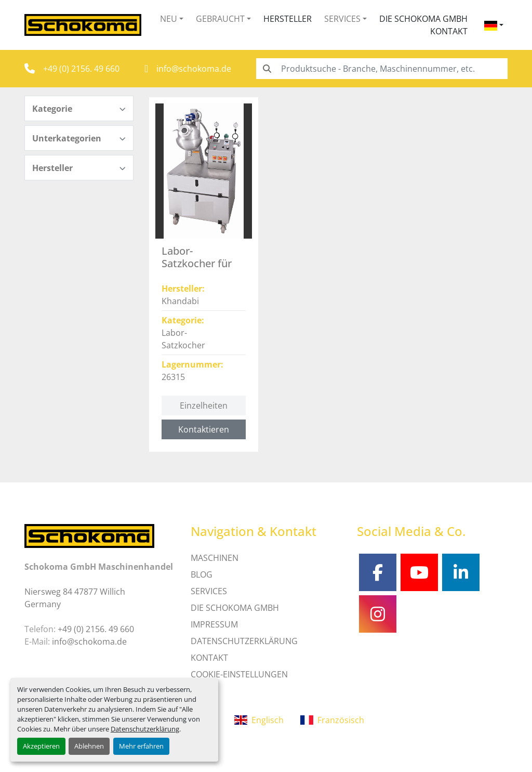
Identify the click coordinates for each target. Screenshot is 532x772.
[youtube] (419, 572)
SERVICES (209, 591)
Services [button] (342, 19)
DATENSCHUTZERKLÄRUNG (244, 641)
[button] (172, 19)
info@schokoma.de (194, 69)
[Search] (382, 69)
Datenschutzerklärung (145, 729)
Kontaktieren (204, 429)
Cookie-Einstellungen (239, 674)
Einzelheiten (204, 405)
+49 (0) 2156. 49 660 (81, 69)
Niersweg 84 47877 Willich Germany (75, 598)
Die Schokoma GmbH (423, 19)
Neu (169, 19)
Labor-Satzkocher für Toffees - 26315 (198, 263)
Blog (202, 574)
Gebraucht (220, 19)
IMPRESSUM (214, 624)
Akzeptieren (41, 746)
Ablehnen (89, 746)
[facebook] (378, 572)
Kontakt (449, 31)
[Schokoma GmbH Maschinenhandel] (89, 535)
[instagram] (378, 614)
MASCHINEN (215, 558)
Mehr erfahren (141, 746)
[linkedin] (461, 572)
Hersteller (288, 19)
